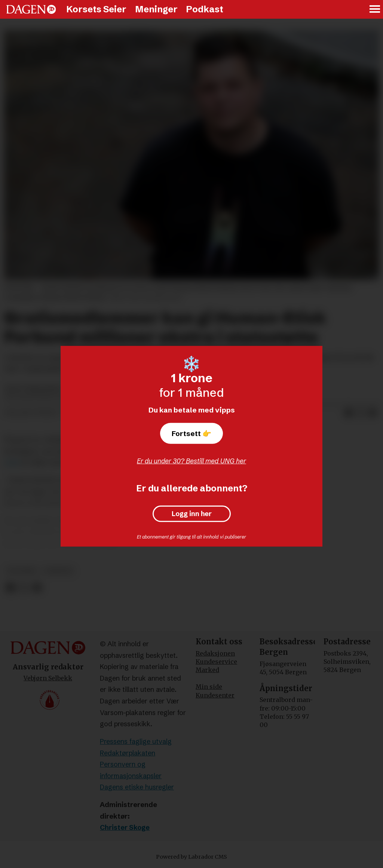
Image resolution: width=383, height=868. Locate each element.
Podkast (205, 9)
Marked (207, 670)
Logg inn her (192, 514)
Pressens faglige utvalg (136, 741)
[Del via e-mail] (373, 413)
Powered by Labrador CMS (191, 857)
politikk (22, 571)
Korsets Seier (96, 9)
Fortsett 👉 (191, 433)
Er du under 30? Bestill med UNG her (191, 461)
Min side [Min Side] (209, 687)
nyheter (59, 571)
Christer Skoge (125, 827)
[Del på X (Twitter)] (361, 413)
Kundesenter (215, 695)
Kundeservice (216, 662)
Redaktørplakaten (128, 753)
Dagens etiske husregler (137, 787)
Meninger (156, 9)
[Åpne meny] (375, 10)
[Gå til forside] (31, 9)
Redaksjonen (215, 653)
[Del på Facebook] (349, 413)
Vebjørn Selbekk (48, 678)
